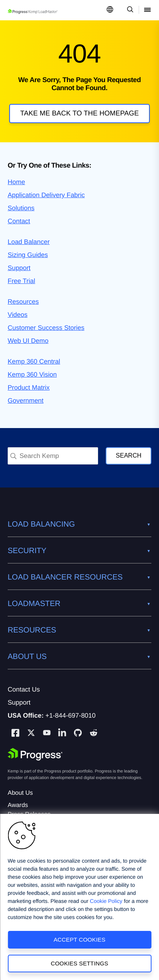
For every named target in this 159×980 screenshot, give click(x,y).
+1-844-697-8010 (71, 716)
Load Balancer (29, 242)
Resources (23, 302)
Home (16, 182)
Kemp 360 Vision (32, 375)
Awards (18, 805)
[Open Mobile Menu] (148, 10)
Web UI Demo (28, 341)
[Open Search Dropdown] (129, 10)
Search (129, 455)
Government (26, 401)
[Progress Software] (35, 754)
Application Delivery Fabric (46, 195)
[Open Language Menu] (110, 10)
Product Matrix (29, 388)
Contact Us (24, 689)
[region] (79, 897)
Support (19, 268)
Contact (19, 221)
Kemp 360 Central (34, 362)
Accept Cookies (79, 940)
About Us (20, 793)
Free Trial (21, 281)
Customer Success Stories (46, 328)
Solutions (21, 208)
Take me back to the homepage (79, 113)
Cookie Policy (106, 901)
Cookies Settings (80, 963)
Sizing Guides (28, 255)
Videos (18, 315)
